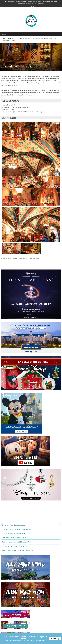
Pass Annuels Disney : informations (14, 534)
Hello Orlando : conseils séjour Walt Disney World (18, 550)
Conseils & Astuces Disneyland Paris (14, 538)
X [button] (60, 635)
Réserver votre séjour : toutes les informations (17, 529)
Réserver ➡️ (55, 639)
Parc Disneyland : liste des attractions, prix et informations (36, 39)
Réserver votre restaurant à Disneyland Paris (17, 542)
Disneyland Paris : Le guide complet (14, 525)
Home (16, 39)
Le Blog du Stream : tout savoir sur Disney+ (16, 546)
